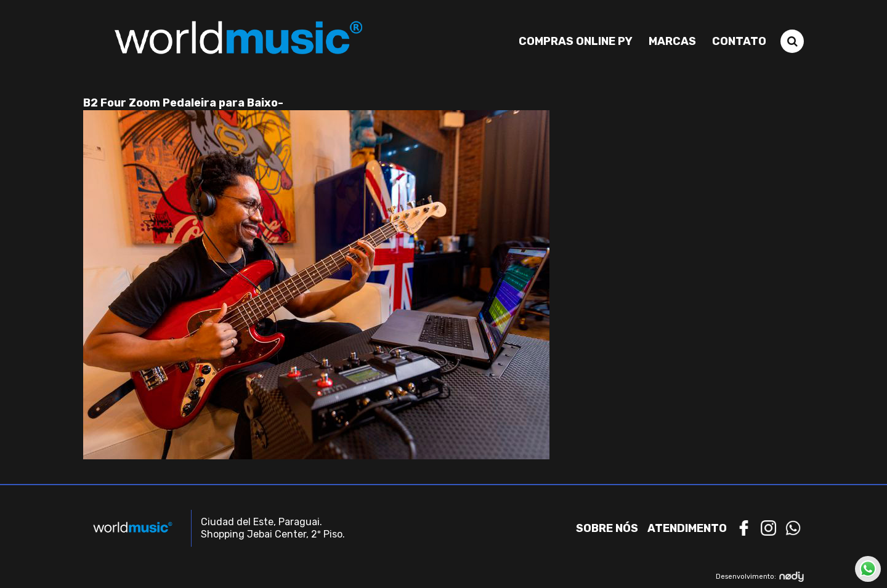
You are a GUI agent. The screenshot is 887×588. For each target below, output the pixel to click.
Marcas (672, 41)
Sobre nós (607, 528)
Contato (739, 41)
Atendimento (687, 528)
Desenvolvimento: (760, 577)
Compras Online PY (576, 41)
